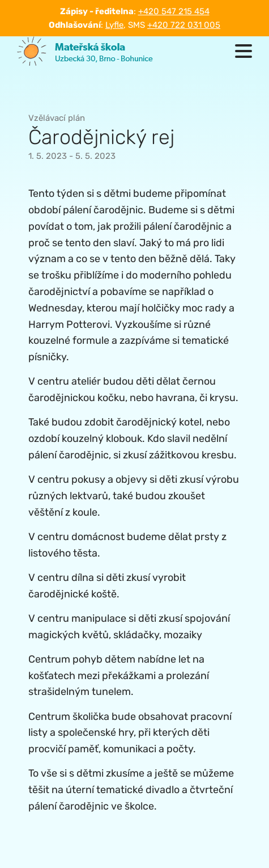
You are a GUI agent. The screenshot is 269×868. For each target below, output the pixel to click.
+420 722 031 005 (184, 25)
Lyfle (114, 25)
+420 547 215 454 (174, 11)
